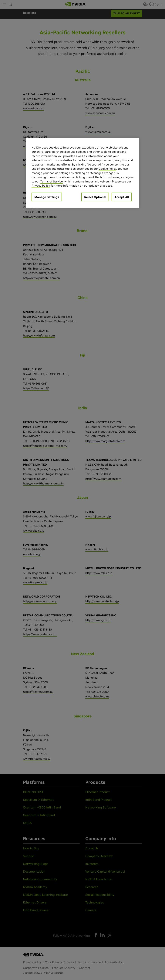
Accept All (122, 197)
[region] (82, 173)
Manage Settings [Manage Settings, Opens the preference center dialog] (47, 197)
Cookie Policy (108, 169)
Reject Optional (95, 197)
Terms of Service (52, 181)
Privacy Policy (41, 186)
